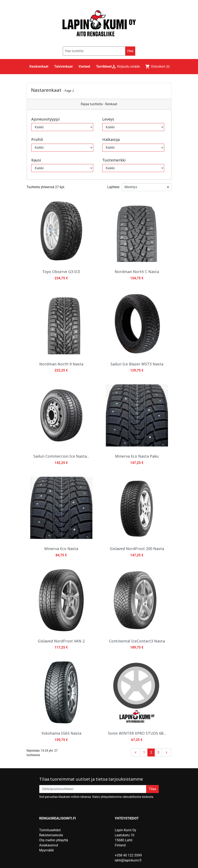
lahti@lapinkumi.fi (128, 860)
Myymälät (47, 850)
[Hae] (94, 51)
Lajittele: (114, 187)
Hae (130, 51)
